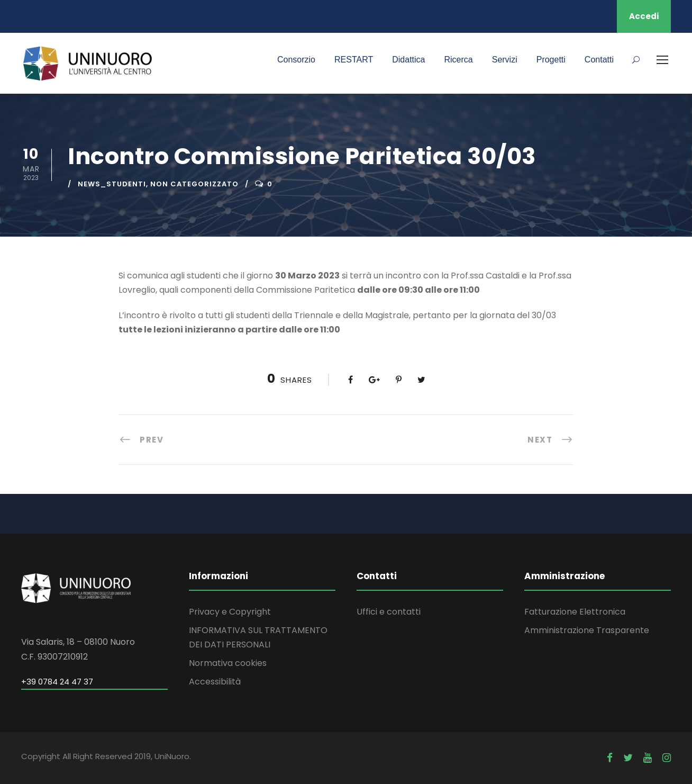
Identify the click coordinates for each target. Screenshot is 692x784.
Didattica (408, 60)
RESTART (354, 60)
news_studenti (112, 184)
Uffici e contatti (389, 612)
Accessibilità (215, 682)
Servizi (505, 60)
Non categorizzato (194, 184)
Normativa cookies (228, 663)
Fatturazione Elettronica (575, 612)
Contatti (599, 60)
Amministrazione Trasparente (587, 630)
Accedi (644, 16)
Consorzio (296, 60)
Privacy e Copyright (230, 612)
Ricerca (458, 60)
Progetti (551, 60)
